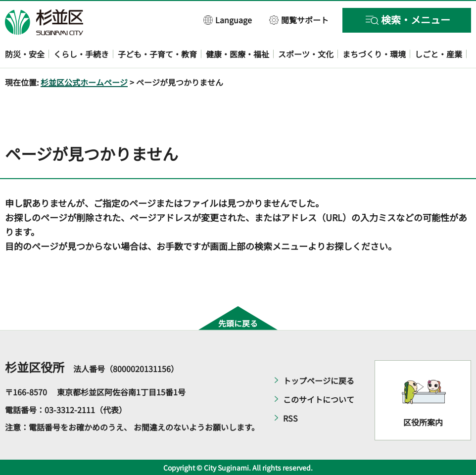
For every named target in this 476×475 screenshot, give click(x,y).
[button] (228, 20)
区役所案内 (423, 422)
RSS (290, 418)
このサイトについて (319, 399)
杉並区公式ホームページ (84, 82)
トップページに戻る (319, 380)
